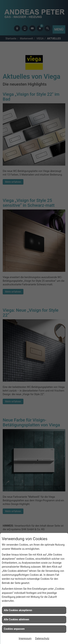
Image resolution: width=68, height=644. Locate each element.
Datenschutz (42, 638)
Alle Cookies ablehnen (17, 619)
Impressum (25, 638)
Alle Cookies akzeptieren (18, 610)
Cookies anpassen (14, 629)
